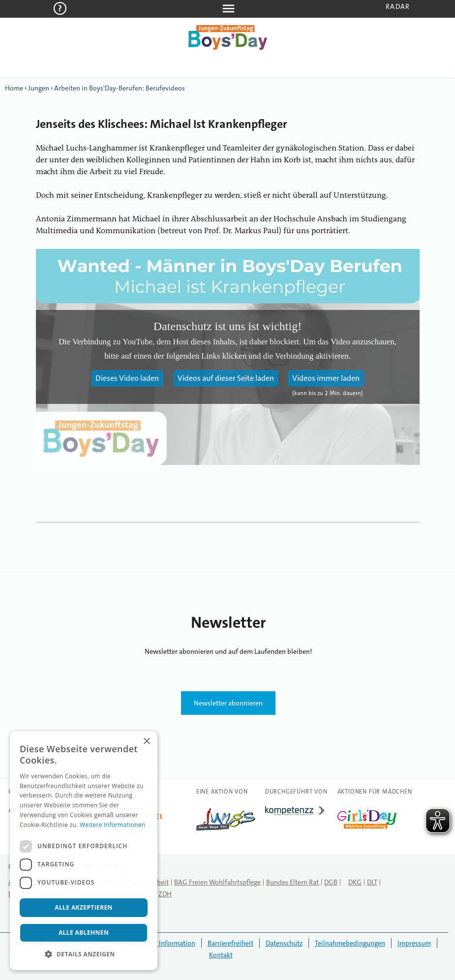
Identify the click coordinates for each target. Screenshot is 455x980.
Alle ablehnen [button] (84, 933)
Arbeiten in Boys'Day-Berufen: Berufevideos (120, 88)
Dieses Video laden (127, 378)
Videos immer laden (326, 378)
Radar (398, 6)
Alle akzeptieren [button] (84, 907)
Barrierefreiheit (230, 943)
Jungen (39, 88)
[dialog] (84, 851)
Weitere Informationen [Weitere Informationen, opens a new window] (113, 825)
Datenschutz (284, 943)
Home (14, 88)
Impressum (414, 943)
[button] (84, 954)
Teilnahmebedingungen (350, 943)
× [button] (146, 742)
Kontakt (221, 955)
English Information (166, 943)
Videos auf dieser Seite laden (226, 378)
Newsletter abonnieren (228, 703)
